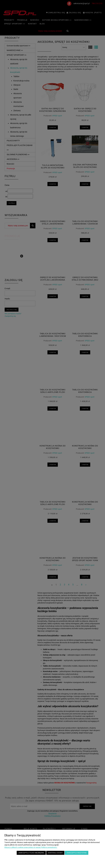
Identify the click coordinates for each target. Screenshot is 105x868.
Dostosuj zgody (55, 853)
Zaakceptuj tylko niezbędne (31, 853)
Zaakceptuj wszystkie (77, 853)
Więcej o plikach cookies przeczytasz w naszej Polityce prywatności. (31, 847)
